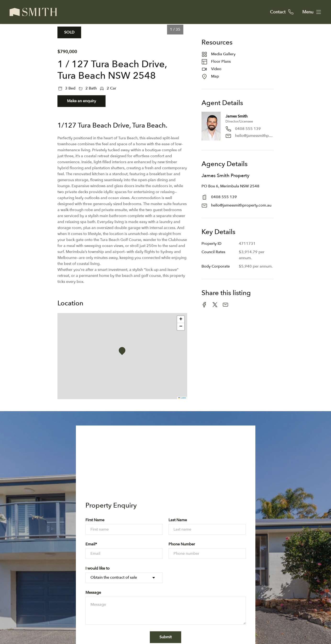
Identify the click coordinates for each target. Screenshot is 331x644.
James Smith (236, 116)
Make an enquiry (81, 101)
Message (93, 593)
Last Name (178, 520)
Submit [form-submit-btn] (165, 637)
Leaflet (182, 398)
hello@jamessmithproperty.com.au (254, 136)
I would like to (98, 568)
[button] (123, 352)
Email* (91, 544)
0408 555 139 (248, 129)
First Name (95, 520)
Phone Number (182, 544)
